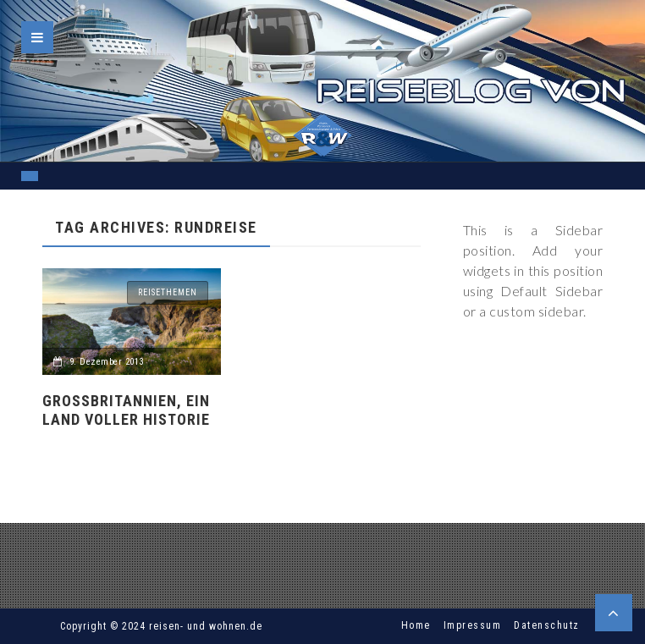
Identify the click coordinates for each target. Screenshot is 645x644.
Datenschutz (547, 625)
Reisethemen (168, 292)
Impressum (473, 625)
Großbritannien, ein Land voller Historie (126, 410)
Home (416, 625)
